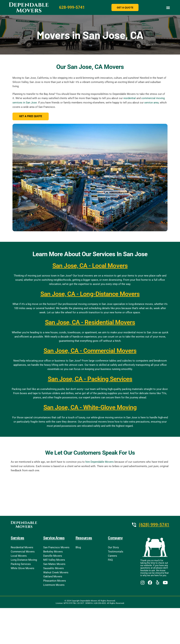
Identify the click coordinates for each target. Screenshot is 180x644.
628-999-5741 (73, 8)
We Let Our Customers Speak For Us (90, 453)
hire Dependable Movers (100, 462)
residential (130, 98)
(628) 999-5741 (153, 525)
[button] (168, 7)
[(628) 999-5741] (132, 525)
